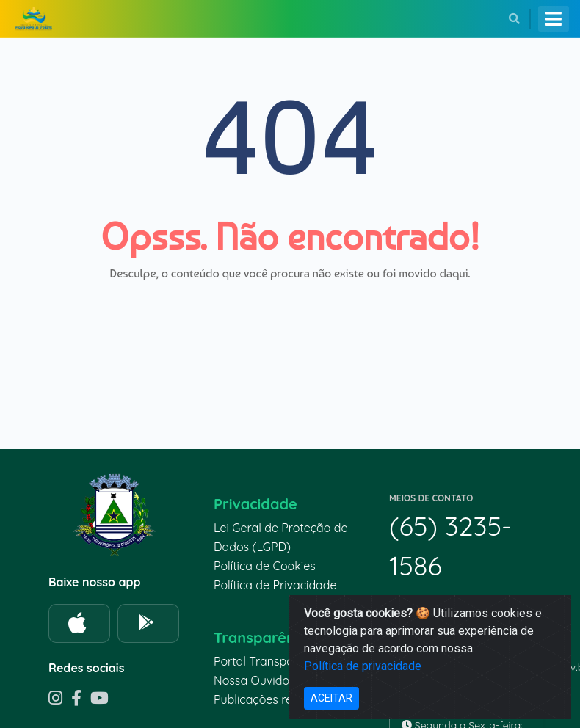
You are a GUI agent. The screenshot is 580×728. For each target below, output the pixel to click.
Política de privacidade (363, 666)
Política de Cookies (265, 566)
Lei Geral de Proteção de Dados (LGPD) (280, 537)
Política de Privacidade (275, 585)
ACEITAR (331, 698)
